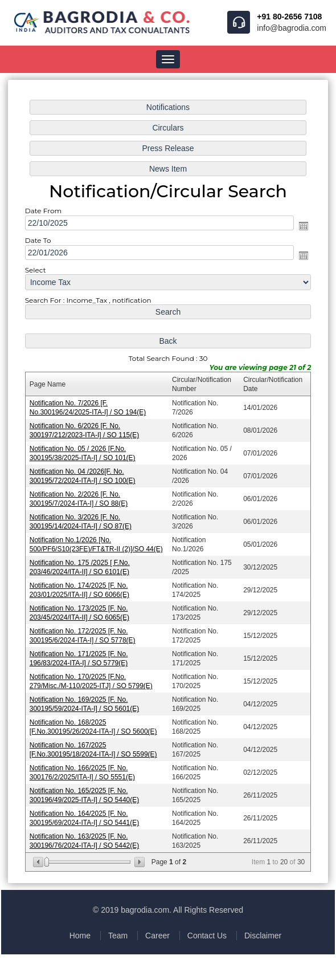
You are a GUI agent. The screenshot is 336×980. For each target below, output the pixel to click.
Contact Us (207, 936)
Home (80, 936)
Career (157, 936)
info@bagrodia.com (292, 28)
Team (118, 936)
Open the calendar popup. (302, 229)
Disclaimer (263, 936)
